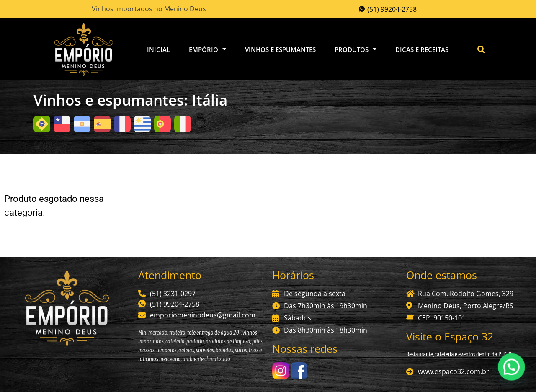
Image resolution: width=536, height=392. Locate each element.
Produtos (356, 49)
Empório (207, 49)
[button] (481, 49)
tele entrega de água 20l (214, 333)
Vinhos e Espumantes (280, 49)
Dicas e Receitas (422, 49)
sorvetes (205, 350)
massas (146, 350)
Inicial (158, 49)
